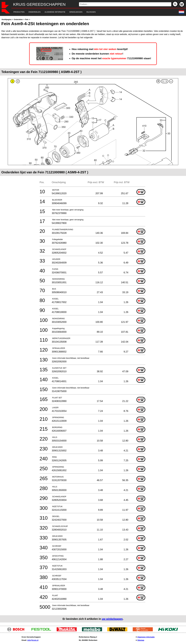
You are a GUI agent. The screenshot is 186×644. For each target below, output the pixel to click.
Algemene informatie (146, 637)
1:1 (165, 81)
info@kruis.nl (33, 640)
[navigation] (89, 12)
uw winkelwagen (112, 619)
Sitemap (141, 640)
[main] (93, 320)
